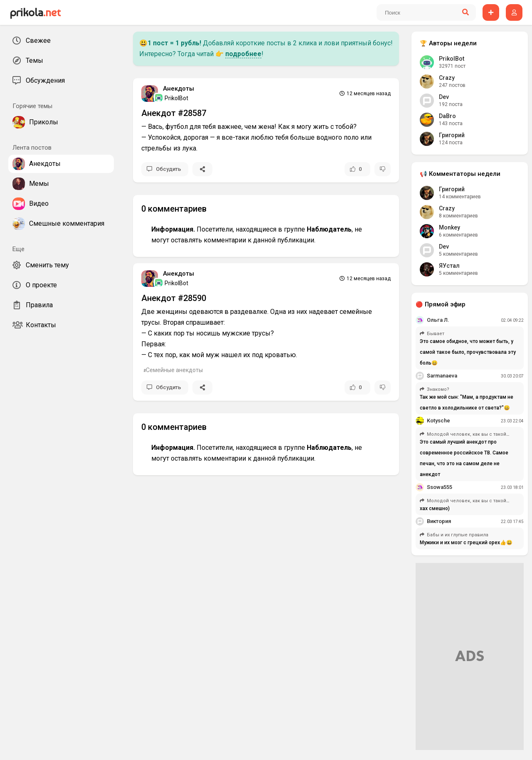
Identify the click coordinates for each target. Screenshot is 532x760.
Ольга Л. (438, 320)
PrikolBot (172, 98)
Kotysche (438, 421)
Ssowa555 (440, 487)
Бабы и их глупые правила (458, 535)
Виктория (439, 521)
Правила (33, 305)
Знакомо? (438, 389)
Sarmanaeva (442, 376)
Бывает (436, 334)
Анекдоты (179, 89)
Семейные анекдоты (174, 370)
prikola (35, 12)
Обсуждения (39, 81)
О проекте (35, 285)
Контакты (34, 325)
